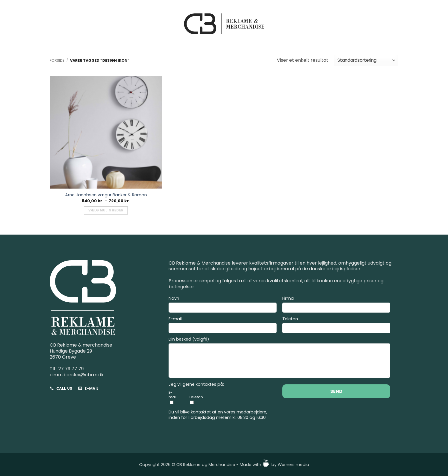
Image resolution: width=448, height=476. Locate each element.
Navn (223, 305)
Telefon (336, 326)
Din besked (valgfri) (279, 358)
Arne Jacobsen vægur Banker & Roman (106, 195)
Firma (336, 305)
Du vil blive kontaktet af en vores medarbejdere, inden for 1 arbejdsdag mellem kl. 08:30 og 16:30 (218, 415)
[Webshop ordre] (366, 60)
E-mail (223, 326)
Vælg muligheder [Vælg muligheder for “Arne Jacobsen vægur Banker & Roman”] (106, 210)
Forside (57, 60)
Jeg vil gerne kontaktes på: (196, 384)
